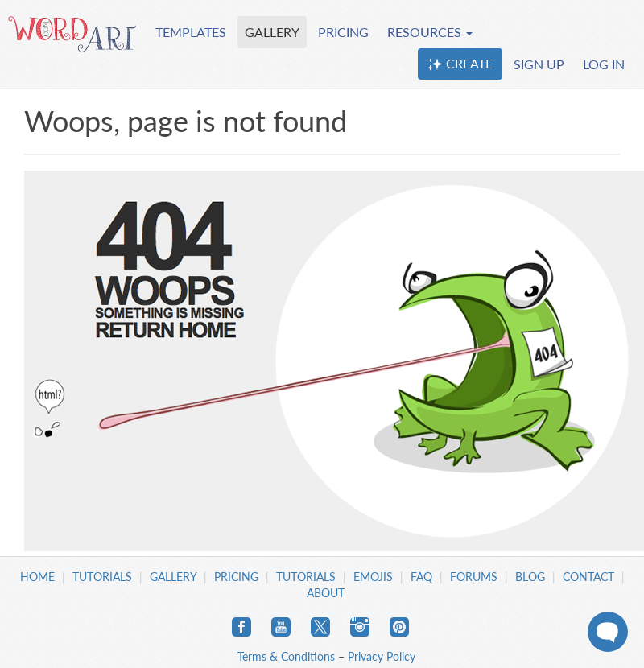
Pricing (236, 577)
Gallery (173, 577)
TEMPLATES (191, 32)
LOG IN (604, 64)
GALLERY (272, 32)
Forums (474, 577)
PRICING (343, 32)
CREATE (460, 64)
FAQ (421, 577)
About (326, 593)
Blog (530, 577)
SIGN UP (539, 64)
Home (37, 577)
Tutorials (102, 577)
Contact (588, 577)
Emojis (373, 577)
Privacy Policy (382, 656)
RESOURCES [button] (430, 32)
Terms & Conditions (286, 656)
